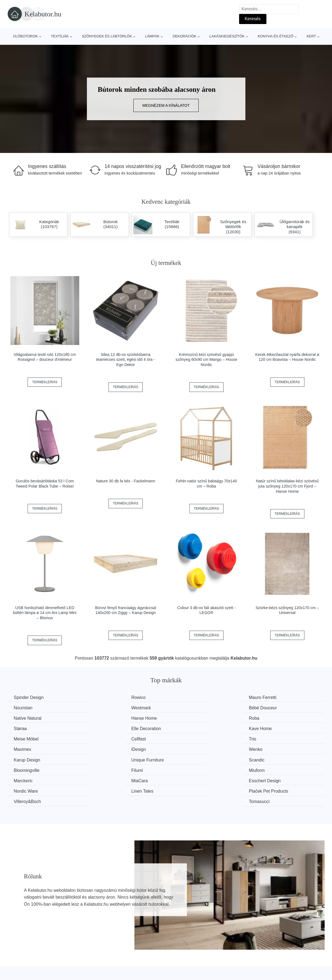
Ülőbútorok (26, 36)
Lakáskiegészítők (227, 36)
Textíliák (60, 36)
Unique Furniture (275, 738)
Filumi (183, 749)
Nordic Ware (271, 759)
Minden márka (24, 951)
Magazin (137, 951)
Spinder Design (29, 697)
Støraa (102, 718)
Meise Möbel (27, 728)
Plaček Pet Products (115, 769)
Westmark (24, 708)
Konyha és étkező (276, 36)
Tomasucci (269, 769)
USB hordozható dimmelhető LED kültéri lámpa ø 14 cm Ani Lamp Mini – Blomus (45, 613)
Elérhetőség (260, 964)
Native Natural (191, 708)
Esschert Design (193, 759)
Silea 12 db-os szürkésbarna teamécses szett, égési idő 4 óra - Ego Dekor (126, 360)
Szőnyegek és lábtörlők (107, 36)
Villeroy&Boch (191, 769)
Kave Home (270, 718)
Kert (311, 36)
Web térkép (140, 964)
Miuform (266, 749)
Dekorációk (185, 36)
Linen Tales (26, 769)
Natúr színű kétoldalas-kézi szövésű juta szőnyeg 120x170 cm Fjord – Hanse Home (287, 486)
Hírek (16, 964)
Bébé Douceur (110, 708)
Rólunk (255, 951)
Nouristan (268, 697)
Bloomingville (108, 749)
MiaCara (104, 759)
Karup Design (190, 738)
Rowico (103, 697)
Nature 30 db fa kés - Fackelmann (126, 481)
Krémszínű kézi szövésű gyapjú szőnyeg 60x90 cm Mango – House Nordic (207, 360)
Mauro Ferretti (191, 697)
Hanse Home (271, 708)
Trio (181, 728)
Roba (20, 718)
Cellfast (103, 728)
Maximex (267, 728)
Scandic (22, 749)
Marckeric (24, 759)
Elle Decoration (192, 718)
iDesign (22, 738)
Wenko (102, 738)
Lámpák (152, 36)
